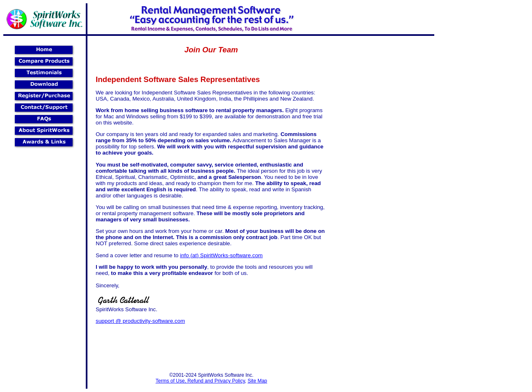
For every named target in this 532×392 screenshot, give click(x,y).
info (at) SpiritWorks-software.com (221, 255)
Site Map (257, 381)
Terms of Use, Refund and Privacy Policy (200, 381)
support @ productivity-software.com (140, 321)
